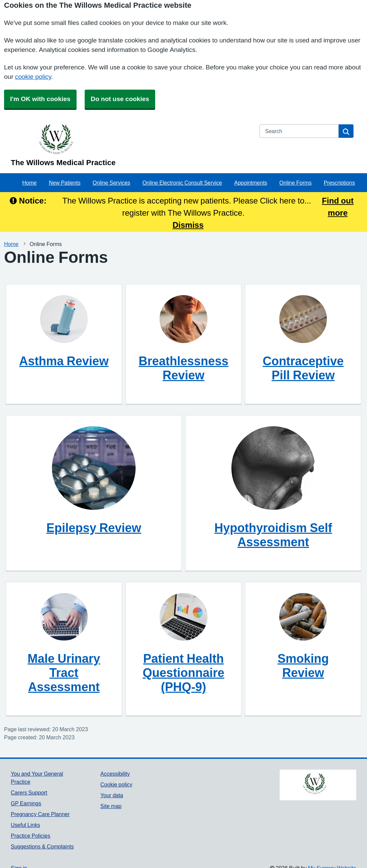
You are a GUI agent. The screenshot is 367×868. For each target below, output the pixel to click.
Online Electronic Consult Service (182, 183)
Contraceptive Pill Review (303, 368)
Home (30, 183)
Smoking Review (303, 665)
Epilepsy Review (94, 528)
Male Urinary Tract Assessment (64, 673)
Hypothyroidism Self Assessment (273, 535)
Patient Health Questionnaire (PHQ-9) (183, 673)
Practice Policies (31, 836)
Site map (111, 806)
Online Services (112, 183)
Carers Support (29, 793)
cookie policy (33, 77)
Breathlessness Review (183, 368)
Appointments (251, 183)
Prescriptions (339, 183)
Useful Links (25, 825)
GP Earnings (26, 803)
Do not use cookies (120, 99)
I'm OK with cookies (40, 99)
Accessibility (115, 774)
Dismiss (188, 225)
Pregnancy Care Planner (40, 814)
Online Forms (295, 183)
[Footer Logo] (318, 785)
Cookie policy (117, 784)
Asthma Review (64, 361)
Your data (112, 795)
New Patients (65, 183)
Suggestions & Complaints (42, 846)
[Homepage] (131, 145)
